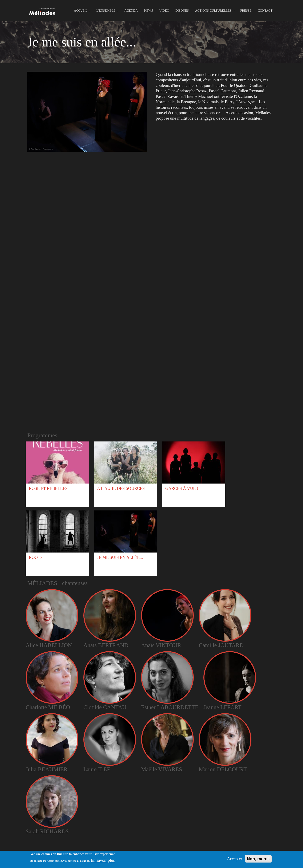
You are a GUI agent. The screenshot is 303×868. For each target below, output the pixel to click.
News (149, 11)
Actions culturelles (213, 11)
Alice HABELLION (49, 645)
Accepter (235, 859)
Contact (265, 11)
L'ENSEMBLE (106, 11)
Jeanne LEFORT (222, 707)
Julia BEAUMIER (47, 769)
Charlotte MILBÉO (48, 707)
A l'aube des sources (121, 488)
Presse (246, 11)
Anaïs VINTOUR (161, 645)
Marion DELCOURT (223, 769)
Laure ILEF (97, 769)
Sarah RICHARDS (47, 831)
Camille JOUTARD (221, 645)
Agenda (131, 11)
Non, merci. (258, 859)
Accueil (81, 11)
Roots (36, 557)
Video (164, 11)
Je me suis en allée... (120, 557)
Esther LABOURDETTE (170, 707)
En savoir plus (103, 860)
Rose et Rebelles (48, 488)
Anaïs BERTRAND (106, 645)
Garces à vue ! (182, 488)
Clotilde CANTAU (105, 707)
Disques (182, 11)
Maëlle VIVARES (162, 769)
